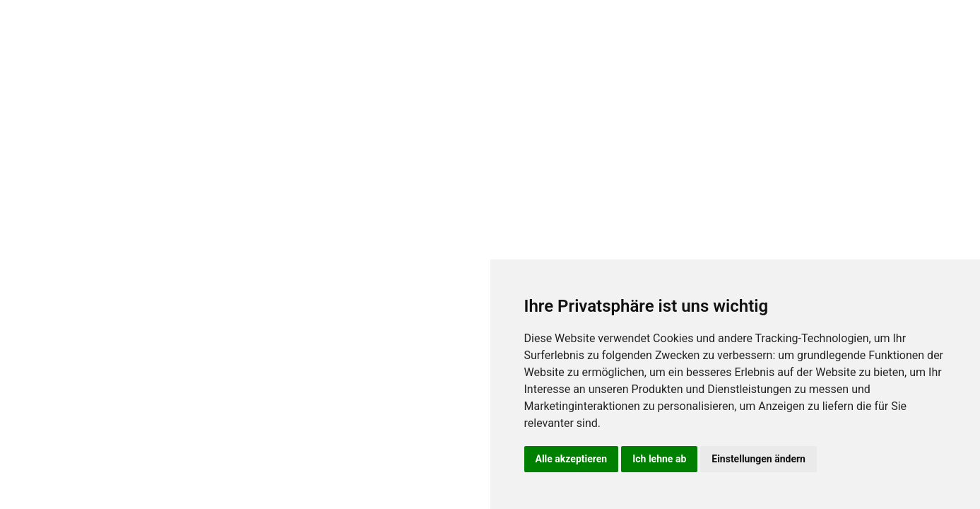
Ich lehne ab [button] (659, 459)
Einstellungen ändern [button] (758, 459)
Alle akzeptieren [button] (572, 459)
